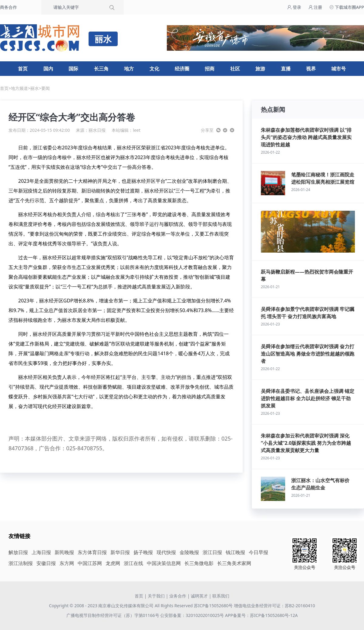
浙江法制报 (21, 563)
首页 (23, 69)
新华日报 (120, 552)
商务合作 (8, 7)
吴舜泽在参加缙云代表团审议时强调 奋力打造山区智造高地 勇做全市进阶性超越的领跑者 (308, 354)
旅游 (260, 69)
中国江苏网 (90, 563)
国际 (73, 69)
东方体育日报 (92, 552)
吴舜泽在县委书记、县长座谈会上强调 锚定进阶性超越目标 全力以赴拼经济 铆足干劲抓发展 (308, 398)
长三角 (101, 69)
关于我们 (156, 596)
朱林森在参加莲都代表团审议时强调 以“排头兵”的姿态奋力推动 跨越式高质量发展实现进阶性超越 (306, 137)
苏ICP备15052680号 (213, 606)
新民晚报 (64, 552)
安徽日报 (46, 563)
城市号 (339, 69)
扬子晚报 (143, 552)
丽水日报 (97, 130)
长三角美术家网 (234, 563)
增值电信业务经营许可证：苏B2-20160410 (275, 606)
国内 (48, 69)
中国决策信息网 (164, 563)
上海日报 (41, 552)
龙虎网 (113, 563)
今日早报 (258, 552)
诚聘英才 (199, 596)
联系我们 (221, 596)
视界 (311, 69)
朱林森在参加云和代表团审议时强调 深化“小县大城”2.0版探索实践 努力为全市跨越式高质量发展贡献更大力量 (306, 443)
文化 (154, 69)
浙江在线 (133, 563)
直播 (286, 69)
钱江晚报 (235, 552)
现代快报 (166, 552)
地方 (129, 69)
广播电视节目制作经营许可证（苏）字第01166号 (113, 615)
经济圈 (182, 69)
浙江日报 (212, 552)
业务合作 (178, 596)
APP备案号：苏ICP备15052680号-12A (261, 615)
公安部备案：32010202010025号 (193, 615)
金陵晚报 (189, 552)
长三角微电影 (199, 563)
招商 (210, 69)
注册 (315, 7)
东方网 (67, 563)
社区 (235, 69)
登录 (294, 7)
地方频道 (19, 88)
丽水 (35, 88)
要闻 (45, 88)
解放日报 (18, 552)
